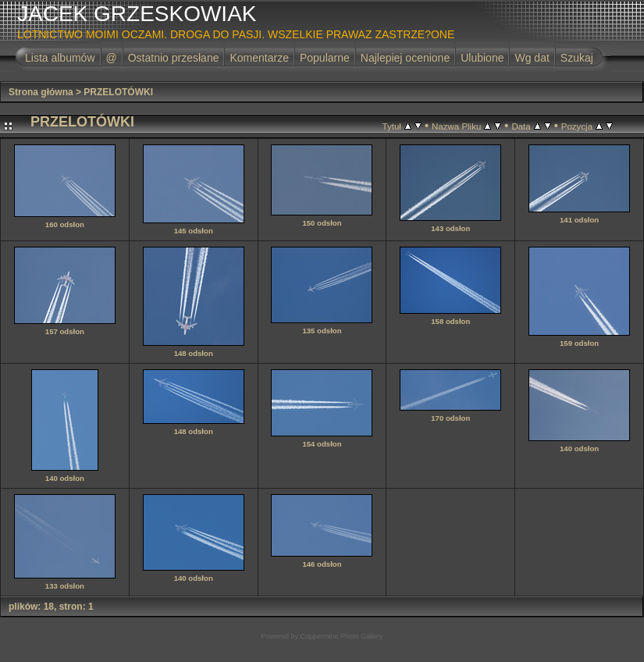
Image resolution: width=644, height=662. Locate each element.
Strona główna (41, 92)
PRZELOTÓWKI (118, 92)
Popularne (325, 58)
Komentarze (259, 58)
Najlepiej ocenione (405, 58)
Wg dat (532, 58)
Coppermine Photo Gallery (341, 636)
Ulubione (482, 58)
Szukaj (577, 58)
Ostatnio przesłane (174, 58)
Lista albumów (60, 58)
